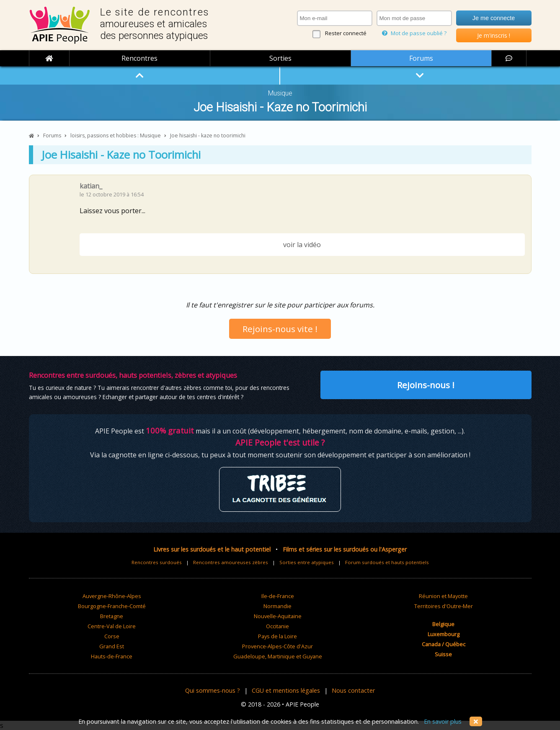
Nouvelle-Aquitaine (278, 616)
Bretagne (112, 616)
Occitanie (277, 626)
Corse (112, 636)
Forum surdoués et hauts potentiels (387, 562)
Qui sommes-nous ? (213, 690)
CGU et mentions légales (286, 690)
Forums (421, 58)
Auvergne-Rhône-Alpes (112, 596)
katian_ (91, 186)
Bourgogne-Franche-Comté (112, 606)
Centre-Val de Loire (112, 626)
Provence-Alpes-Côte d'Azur (277, 646)
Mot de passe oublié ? (414, 33)
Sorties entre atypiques (307, 562)
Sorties (280, 58)
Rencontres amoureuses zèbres (231, 562)
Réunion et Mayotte (443, 596)
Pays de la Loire (277, 636)
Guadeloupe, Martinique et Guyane (278, 656)
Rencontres (139, 58)
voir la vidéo (302, 245)
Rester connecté (346, 33)
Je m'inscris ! (494, 35)
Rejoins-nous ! (426, 385)
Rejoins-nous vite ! (280, 329)
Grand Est (112, 646)
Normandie (277, 606)
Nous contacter (353, 690)
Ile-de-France (278, 596)
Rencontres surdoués (157, 562)
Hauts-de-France (112, 656)
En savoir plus (443, 721)
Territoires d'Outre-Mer (444, 606)
